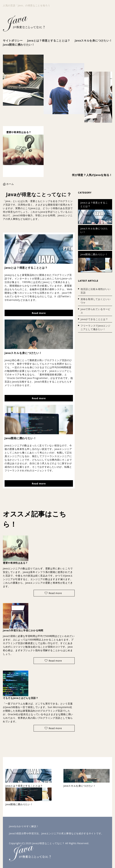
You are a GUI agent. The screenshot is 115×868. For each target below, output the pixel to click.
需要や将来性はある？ (15, 563)
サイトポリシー (13, 40)
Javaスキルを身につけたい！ (93, 40)
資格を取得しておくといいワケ (95, 301)
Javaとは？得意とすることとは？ (49, 40)
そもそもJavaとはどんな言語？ (21, 698)
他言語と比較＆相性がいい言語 (95, 291)
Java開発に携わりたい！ (19, 45)
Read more (39, 313)
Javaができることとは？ (94, 319)
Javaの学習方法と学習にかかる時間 (23, 630)
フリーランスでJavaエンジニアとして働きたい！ (95, 327)
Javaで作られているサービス (95, 311)
